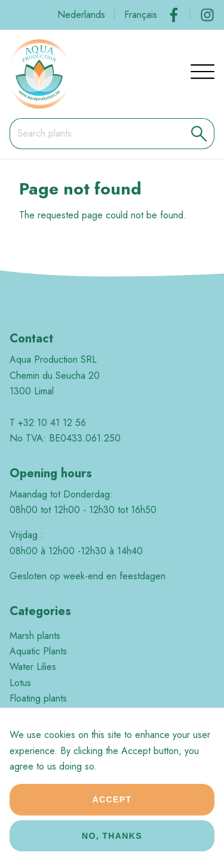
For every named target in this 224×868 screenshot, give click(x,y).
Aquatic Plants (38, 651)
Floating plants (38, 698)
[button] (199, 134)
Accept (112, 807)
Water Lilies (33, 667)
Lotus (20, 683)
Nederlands (81, 15)
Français (141, 15)
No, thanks (112, 843)
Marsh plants (35, 636)
